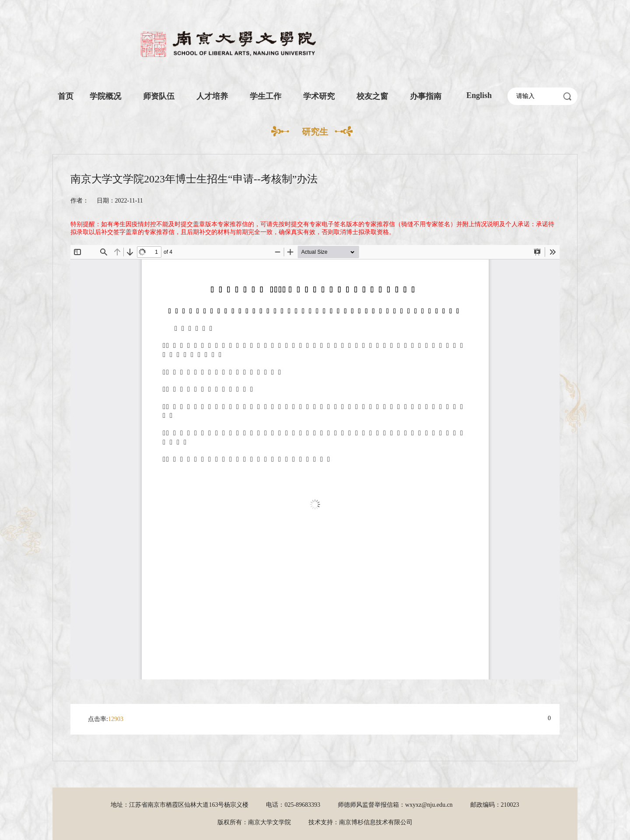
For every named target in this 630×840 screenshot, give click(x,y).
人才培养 (212, 96)
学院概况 (105, 96)
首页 (66, 96)
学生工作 (266, 96)
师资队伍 (159, 96)
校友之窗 (372, 96)
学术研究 (319, 96)
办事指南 (426, 96)
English (479, 95)
